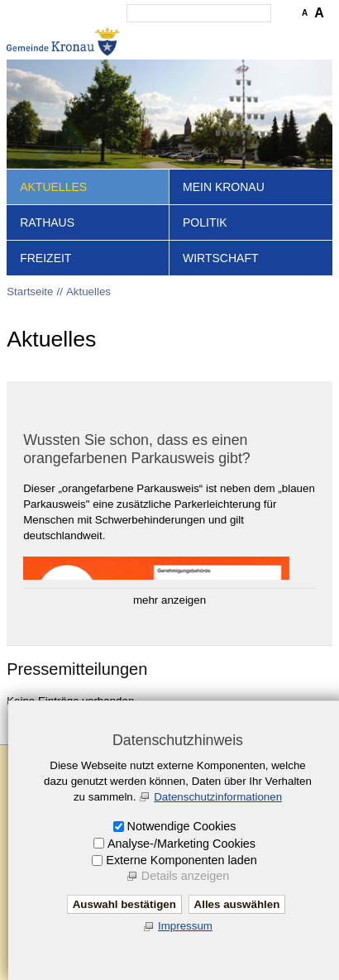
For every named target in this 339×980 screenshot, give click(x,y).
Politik (205, 222)
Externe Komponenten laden (181, 860)
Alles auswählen (237, 904)
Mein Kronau (224, 187)
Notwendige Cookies (182, 826)
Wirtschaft (221, 258)
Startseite (30, 292)
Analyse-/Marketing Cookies (181, 844)
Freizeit (45, 258)
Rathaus (47, 222)
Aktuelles (53, 187)
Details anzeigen (185, 876)
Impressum (185, 926)
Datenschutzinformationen (218, 797)
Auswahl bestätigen (124, 904)
